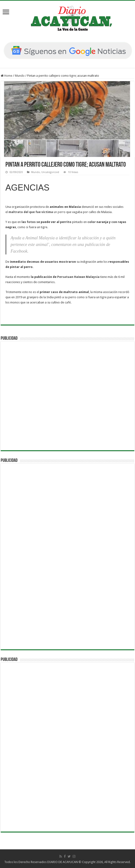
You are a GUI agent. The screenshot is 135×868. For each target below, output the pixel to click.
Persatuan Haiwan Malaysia (78, 277)
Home (7, 76)
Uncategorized (50, 172)
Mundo (20, 76)
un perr (36, 212)
